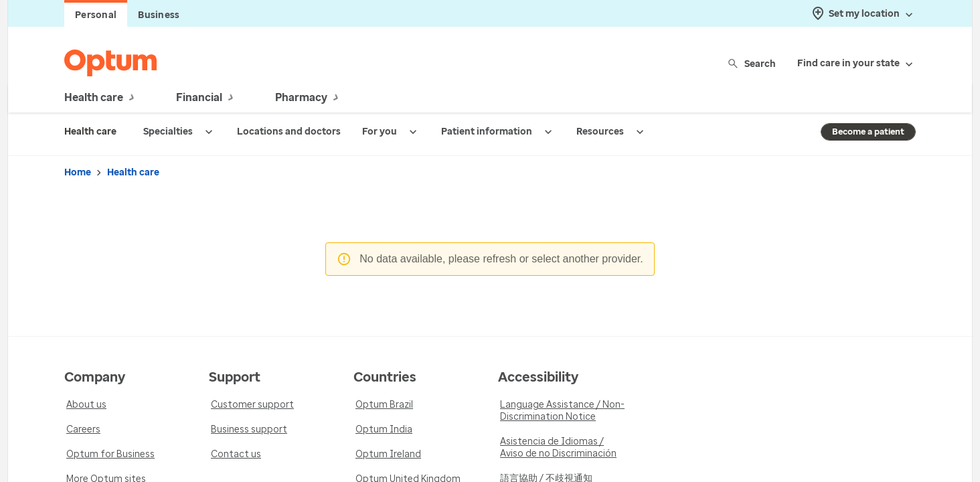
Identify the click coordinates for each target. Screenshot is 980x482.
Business (159, 15)
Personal (96, 15)
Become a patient (868, 132)
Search (753, 63)
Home (78, 172)
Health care (133, 172)
